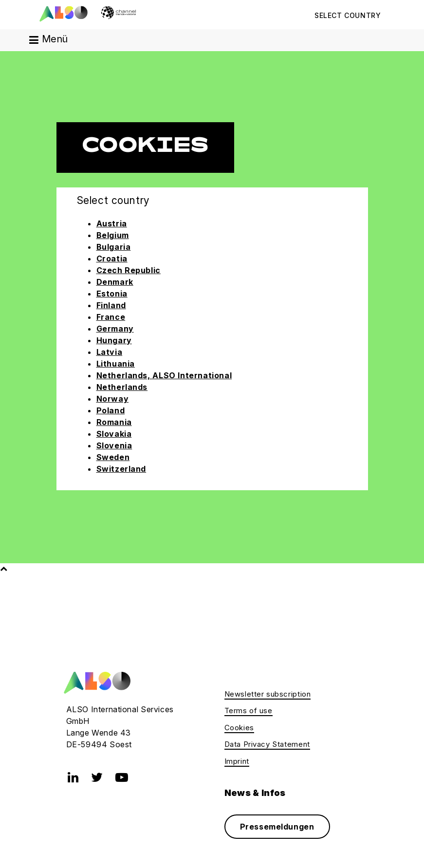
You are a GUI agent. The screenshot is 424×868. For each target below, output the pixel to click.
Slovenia (114, 445)
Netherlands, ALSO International (164, 375)
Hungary (114, 340)
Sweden (113, 457)
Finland (111, 305)
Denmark (115, 282)
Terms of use (249, 711)
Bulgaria (114, 247)
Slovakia (114, 434)
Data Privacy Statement (267, 744)
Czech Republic (129, 270)
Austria (112, 223)
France (111, 317)
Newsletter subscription (268, 694)
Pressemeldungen (277, 827)
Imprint (237, 761)
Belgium (113, 235)
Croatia (112, 259)
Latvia (110, 352)
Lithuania (116, 364)
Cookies (239, 728)
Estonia (112, 294)
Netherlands (122, 387)
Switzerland (121, 469)
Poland (111, 410)
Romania (114, 422)
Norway (113, 399)
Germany (115, 329)
